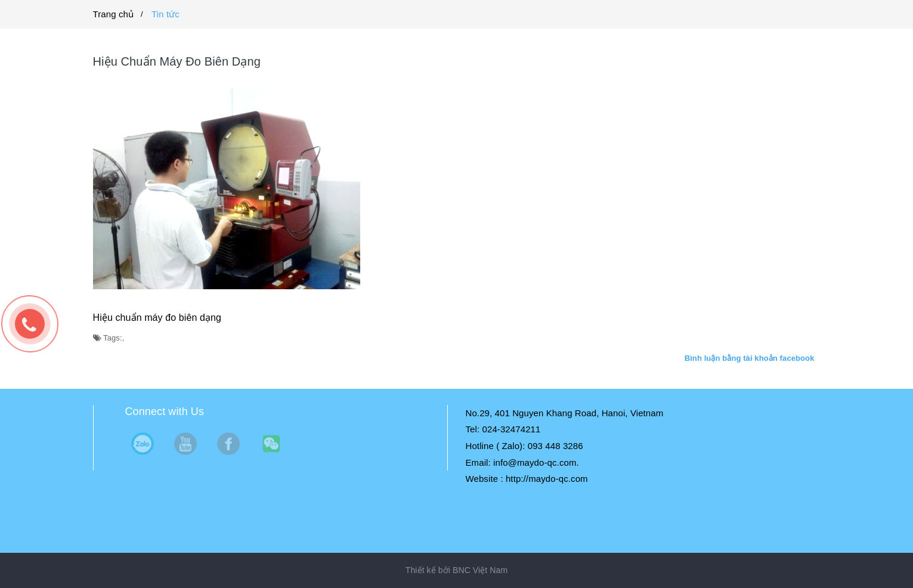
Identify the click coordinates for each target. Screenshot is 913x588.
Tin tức (165, 14)
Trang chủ (114, 14)
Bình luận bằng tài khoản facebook (750, 358)
